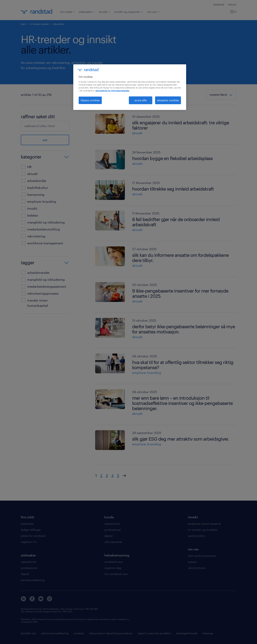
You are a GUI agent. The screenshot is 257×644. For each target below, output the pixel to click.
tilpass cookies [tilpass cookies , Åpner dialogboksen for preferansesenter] (90, 100)
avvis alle (141, 100)
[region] (130, 87)
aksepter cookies (168, 100)
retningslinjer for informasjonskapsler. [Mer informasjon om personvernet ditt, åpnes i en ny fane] (112, 91)
